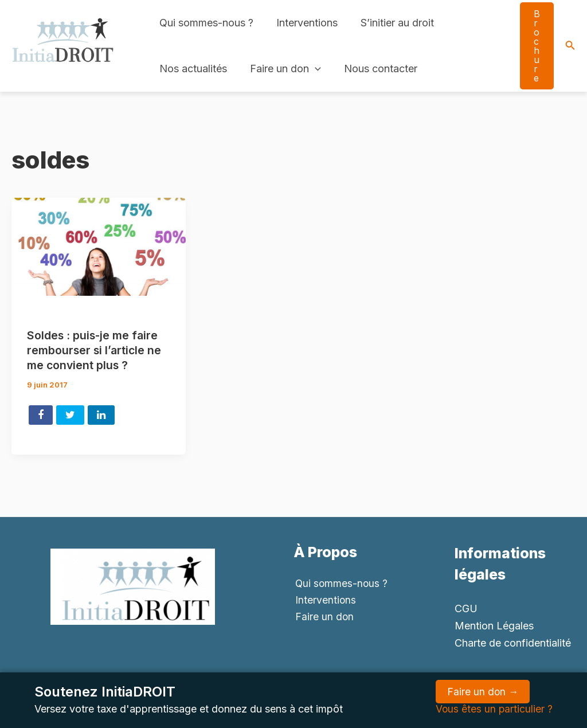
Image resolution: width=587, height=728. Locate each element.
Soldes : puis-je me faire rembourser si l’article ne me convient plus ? (95, 350)
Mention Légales (494, 625)
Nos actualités (192, 69)
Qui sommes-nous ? (205, 23)
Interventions (304, 23)
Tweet (70, 414)
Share (41, 414)
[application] (312, 69)
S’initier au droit (392, 23)
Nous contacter (375, 69)
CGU (466, 608)
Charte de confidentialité (513, 642)
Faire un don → (482, 692)
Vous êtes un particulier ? (494, 709)
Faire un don (282, 69)
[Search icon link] (570, 46)
